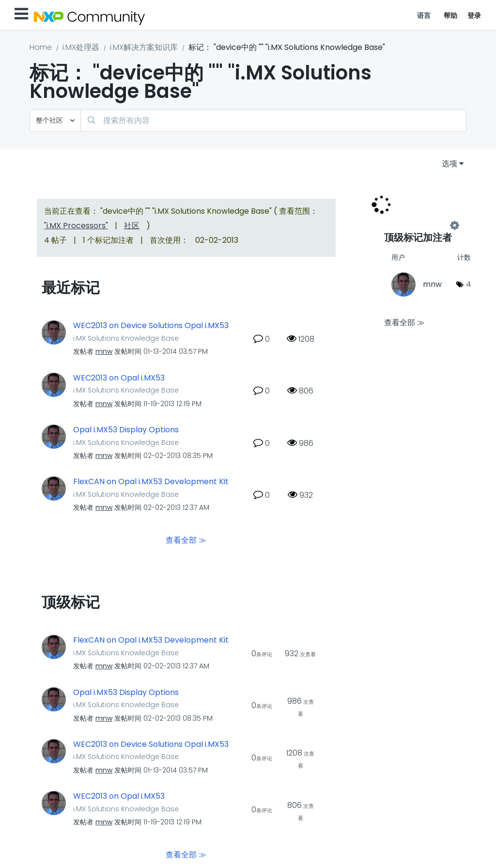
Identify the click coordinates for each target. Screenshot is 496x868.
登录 (474, 16)
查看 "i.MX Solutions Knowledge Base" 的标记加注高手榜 (419, 226)
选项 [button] (449, 164)
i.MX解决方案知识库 (144, 47)
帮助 (451, 16)
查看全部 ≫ (186, 540)
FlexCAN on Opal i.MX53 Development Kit (151, 482)
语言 (424, 16)
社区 (132, 226)
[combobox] (273, 120)
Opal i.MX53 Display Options (126, 430)
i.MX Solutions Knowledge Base (126, 338)
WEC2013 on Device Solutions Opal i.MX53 (151, 326)
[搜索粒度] (55, 120)
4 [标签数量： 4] (468, 284)
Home (41, 47)
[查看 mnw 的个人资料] (104, 351)
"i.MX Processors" (76, 226)
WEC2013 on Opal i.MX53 (119, 378)
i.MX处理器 (81, 47)
